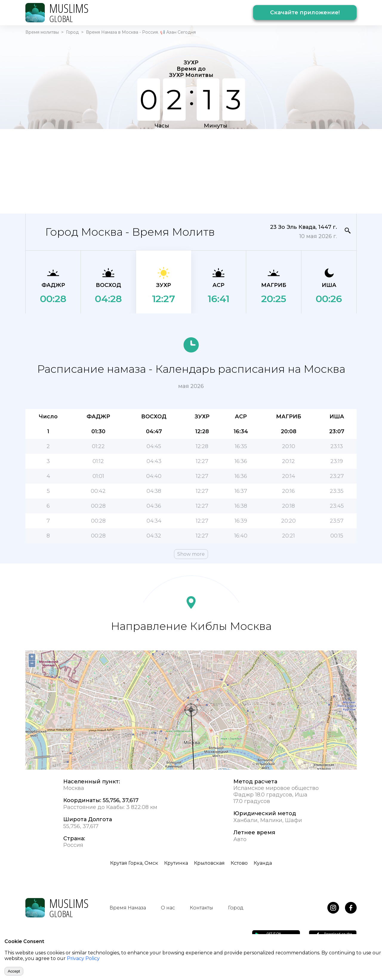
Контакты (201, 908)
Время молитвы (42, 32)
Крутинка (176, 863)
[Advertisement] (191, 171)
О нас (168, 908)
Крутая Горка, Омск (134, 863)
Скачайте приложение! (305, 13)
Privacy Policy (83, 958)
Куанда (263, 863)
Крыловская (209, 863)
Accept (14, 971)
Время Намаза (128, 908)
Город (72, 32)
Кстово (239, 863)
